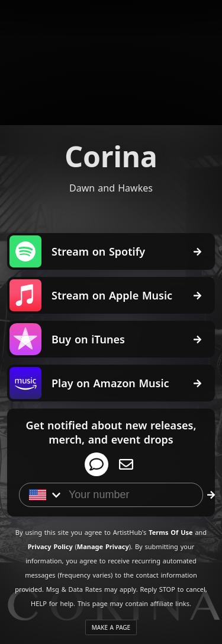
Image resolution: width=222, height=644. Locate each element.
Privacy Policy (50, 546)
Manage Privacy (103, 546)
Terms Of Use (170, 532)
